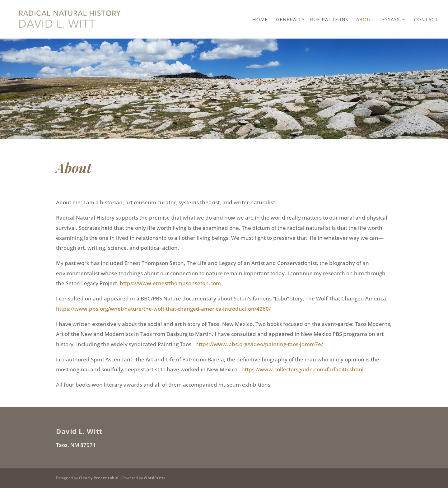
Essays (391, 20)
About (365, 20)
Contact (426, 20)
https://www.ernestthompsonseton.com (170, 283)
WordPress (155, 478)
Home (260, 20)
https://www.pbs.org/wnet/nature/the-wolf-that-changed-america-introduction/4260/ (163, 309)
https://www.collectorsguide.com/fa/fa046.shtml (303, 369)
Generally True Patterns (312, 20)
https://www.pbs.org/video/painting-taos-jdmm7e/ (259, 344)
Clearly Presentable (98, 478)
